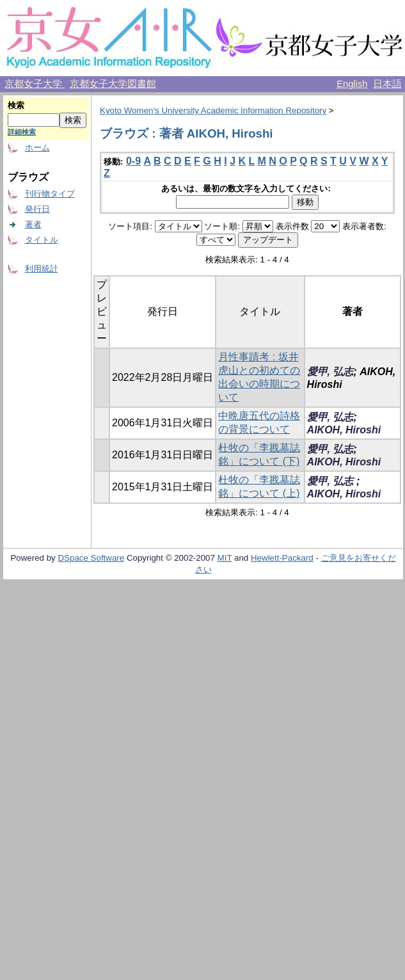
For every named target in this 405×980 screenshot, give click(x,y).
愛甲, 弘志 (330, 372)
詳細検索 (22, 132)
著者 (33, 224)
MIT (225, 558)
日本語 (387, 84)
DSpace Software (91, 558)
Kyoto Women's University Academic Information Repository (213, 110)
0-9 (133, 161)
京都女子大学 (35, 84)
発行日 (37, 209)
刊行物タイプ (50, 194)
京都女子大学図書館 (113, 84)
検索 (16, 105)
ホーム (37, 148)
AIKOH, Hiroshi (344, 430)
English (352, 84)
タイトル (42, 240)
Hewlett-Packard (282, 558)
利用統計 (42, 269)
